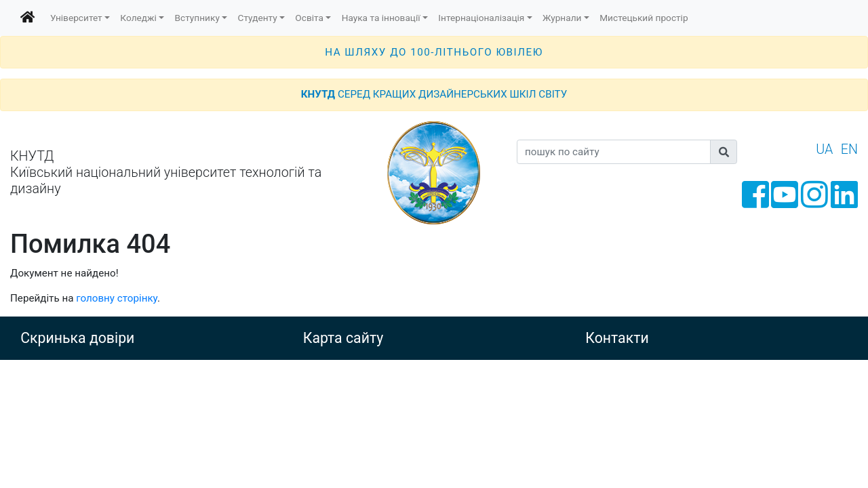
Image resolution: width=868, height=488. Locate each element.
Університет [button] (76, 18)
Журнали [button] (562, 18)
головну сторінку (117, 298)
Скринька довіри (77, 338)
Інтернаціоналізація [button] (481, 18)
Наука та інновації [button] (381, 18)
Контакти (617, 338)
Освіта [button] (309, 18)
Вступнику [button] (197, 18)
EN (849, 149)
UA (824, 149)
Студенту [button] (258, 18)
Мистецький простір (644, 18)
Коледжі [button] (138, 18)
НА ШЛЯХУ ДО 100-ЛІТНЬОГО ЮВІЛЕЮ (434, 52)
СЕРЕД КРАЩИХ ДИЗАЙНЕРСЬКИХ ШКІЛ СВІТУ (434, 94)
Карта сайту (343, 338)
